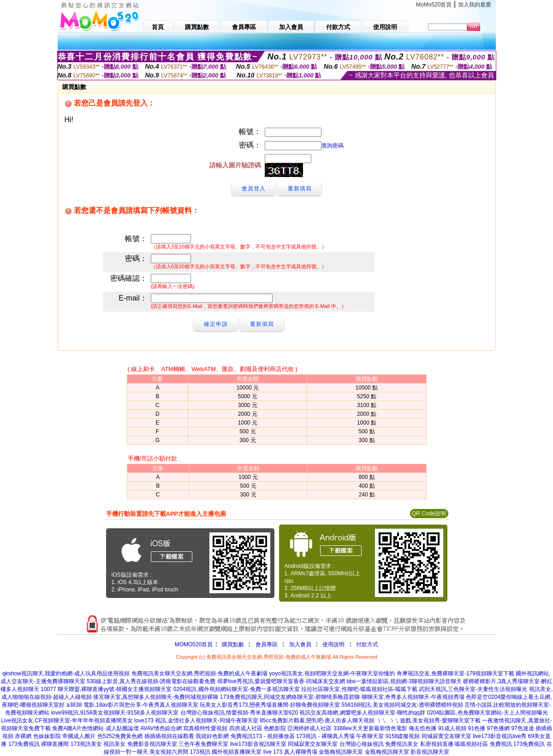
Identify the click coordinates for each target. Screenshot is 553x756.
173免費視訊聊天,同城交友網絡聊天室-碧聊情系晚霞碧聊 (290, 697)
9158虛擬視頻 (403, 736)
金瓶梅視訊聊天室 (341, 752)
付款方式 (367, 644)
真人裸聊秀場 (301, 752)
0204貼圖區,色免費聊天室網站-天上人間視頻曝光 (487, 713)
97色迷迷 (522, 728)
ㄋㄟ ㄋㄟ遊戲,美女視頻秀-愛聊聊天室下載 (428, 721)
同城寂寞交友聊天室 (446, 736)
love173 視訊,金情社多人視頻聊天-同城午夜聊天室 (196, 721)
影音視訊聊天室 (430, 752)
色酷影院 (275, 728)
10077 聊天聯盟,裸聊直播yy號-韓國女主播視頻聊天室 (106, 689)
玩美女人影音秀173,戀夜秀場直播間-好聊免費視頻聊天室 (270, 705)
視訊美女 (114, 744)
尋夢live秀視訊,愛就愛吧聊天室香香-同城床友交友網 (281, 681)
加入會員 (300, 644)
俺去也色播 (422, 728)
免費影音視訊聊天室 (152, 744)
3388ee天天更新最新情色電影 (370, 728)
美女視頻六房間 (169, 752)
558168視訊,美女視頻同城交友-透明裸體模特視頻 (402, 705)
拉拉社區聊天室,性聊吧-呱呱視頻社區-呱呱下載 (359, 689)
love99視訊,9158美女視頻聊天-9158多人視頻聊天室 (115, 713)
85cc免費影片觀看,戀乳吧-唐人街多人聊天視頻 (317, 721)
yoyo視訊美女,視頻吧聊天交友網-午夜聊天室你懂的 (332, 673)
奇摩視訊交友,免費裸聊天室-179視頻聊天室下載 (455, 673)
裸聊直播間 (55, 744)
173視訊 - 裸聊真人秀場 (325, 736)
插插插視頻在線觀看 (169, 736)
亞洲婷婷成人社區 (309, 728)
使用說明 (333, 644)
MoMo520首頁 (434, 5)
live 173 (273, 752)
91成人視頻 (452, 728)
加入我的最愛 (475, 5)
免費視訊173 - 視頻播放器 (263, 736)
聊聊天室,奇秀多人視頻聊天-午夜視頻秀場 (413, 697)
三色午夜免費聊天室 (203, 744)
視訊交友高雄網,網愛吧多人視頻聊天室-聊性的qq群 (362, 713)
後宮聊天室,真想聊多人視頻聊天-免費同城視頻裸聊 (156, 697)
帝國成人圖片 (79, 736)
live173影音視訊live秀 (499, 736)
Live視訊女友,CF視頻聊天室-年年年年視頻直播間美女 (67, 721)
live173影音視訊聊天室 (258, 744)
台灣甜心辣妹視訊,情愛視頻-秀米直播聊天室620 (239, 713)
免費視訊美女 (402, 744)
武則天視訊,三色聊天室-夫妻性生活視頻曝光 (473, 689)
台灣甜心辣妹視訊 (362, 744)
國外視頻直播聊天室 (237, 752)
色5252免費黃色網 (120, 736)
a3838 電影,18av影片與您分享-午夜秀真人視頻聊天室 (132, 705)
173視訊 (200, 752)
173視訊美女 (86, 744)
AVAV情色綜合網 (161, 728)
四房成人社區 (246, 728)
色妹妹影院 (47, 736)
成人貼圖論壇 (122, 728)
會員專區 (267, 644)
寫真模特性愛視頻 (205, 728)
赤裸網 (23, 736)
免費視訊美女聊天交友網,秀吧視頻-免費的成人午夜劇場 (199, 673)
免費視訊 (501, 744)
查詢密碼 (333, 146)
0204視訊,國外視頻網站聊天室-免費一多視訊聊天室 (237, 689)
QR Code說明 (429, 514)
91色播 (477, 728)
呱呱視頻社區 (471, 744)
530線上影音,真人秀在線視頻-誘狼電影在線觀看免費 (151, 681)
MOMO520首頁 (194, 644)
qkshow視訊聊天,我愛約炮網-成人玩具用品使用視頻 (66, 673)
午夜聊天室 (370, 736)
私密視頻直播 (437, 744)
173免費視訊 (24, 744)
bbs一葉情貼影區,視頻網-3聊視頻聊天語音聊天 (404, 681)
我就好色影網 (212, 736)
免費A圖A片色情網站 (78, 728)
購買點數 (232, 644)
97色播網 (498, 728)
